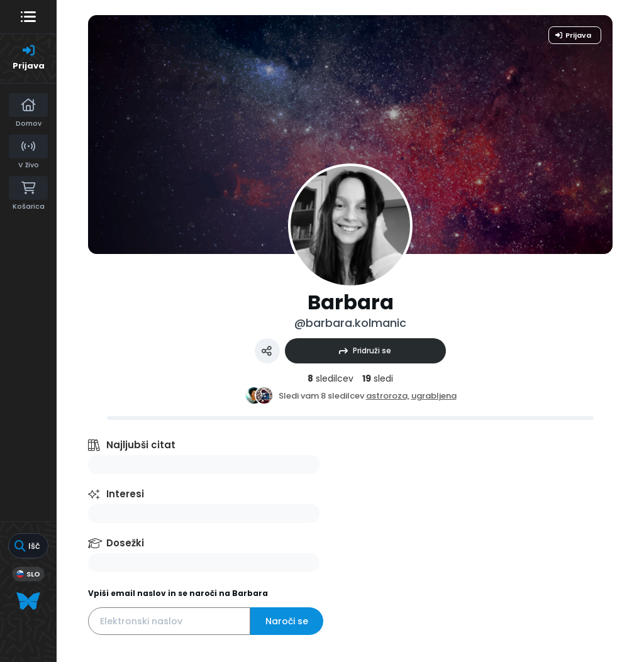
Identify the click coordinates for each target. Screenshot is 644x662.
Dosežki (125, 543)
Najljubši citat (141, 445)
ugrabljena (434, 396)
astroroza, (388, 396)
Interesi (125, 494)
